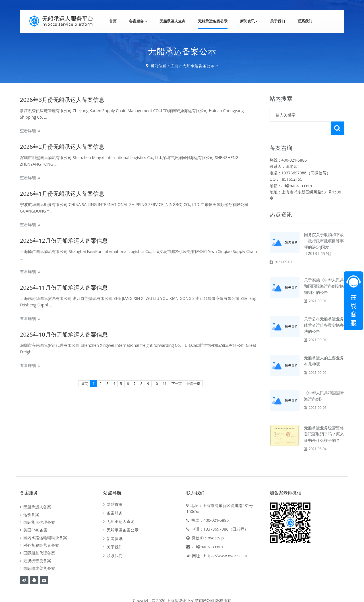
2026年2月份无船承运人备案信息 (62, 147)
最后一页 (193, 384)
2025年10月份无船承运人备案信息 (64, 334)
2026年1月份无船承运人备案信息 (62, 194)
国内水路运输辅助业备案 (44, 524)
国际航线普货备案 (38, 555)
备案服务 (138, 21)
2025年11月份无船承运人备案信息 (64, 287)
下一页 (177, 384)
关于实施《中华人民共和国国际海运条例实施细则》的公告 (324, 272)
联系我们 (305, 21)
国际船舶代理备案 (38, 539)
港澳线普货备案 (36, 547)
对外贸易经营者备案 (40, 532)
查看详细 (28, 131)
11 (165, 384)
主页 (174, 66)
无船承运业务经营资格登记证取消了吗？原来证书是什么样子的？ (324, 420)
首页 (113, 21)
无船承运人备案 (36, 493)
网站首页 (113, 491)
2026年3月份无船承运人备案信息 (62, 100)
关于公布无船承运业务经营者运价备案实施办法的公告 (324, 311)
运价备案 (30, 501)
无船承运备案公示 (213, 21)
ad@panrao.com (208, 533)
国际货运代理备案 (38, 509)
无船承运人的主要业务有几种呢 (324, 347)
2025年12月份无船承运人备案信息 (64, 241)
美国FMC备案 (34, 516)
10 (156, 384)
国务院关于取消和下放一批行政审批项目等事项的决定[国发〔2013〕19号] (324, 230)
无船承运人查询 (172, 21)
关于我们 (278, 21)
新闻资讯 (249, 21)
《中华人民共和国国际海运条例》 (324, 382)
